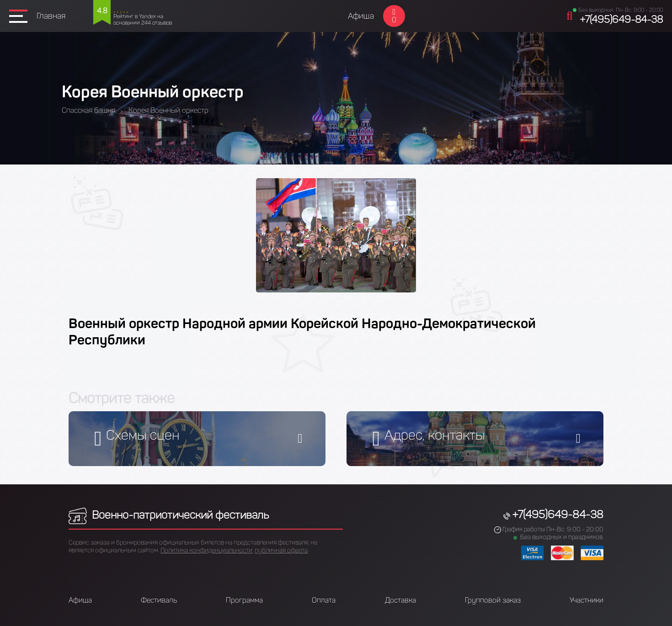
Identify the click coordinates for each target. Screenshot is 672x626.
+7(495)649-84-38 (621, 19)
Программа (244, 600)
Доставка (400, 600)
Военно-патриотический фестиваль (169, 515)
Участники (587, 600)
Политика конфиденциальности (206, 550)
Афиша (361, 16)
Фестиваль (159, 600)
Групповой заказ (493, 600)
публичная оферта (281, 550)
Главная (51, 16)
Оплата (324, 600)
